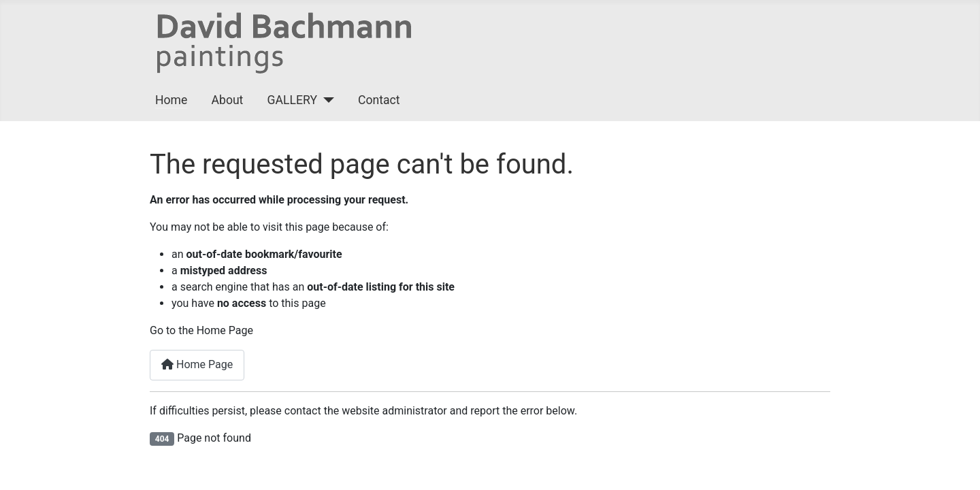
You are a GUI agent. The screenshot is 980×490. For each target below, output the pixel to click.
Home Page (197, 364)
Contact (379, 100)
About (228, 100)
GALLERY (292, 100)
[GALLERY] (326, 100)
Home (171, 100)
